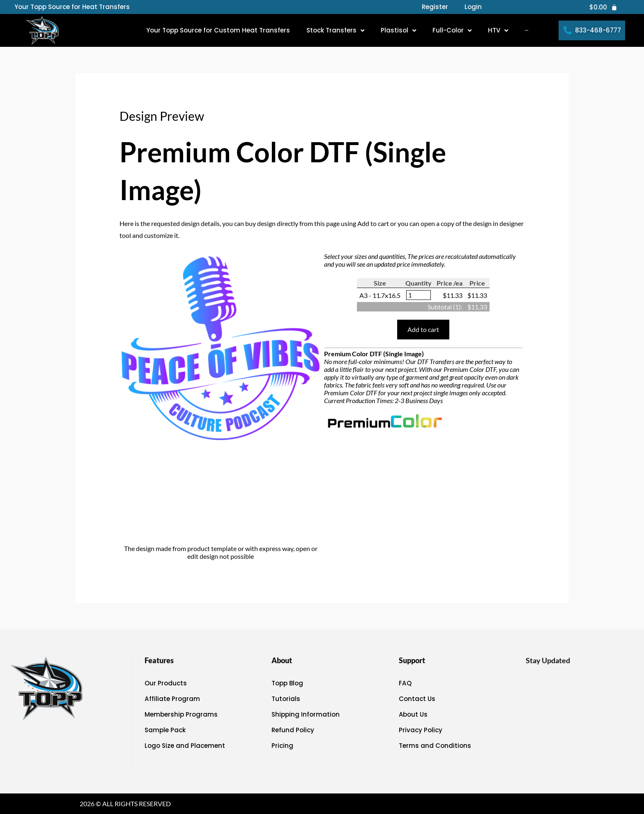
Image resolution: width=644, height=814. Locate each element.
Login (473, 7)
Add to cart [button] (423, 329)
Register (435, 7)
